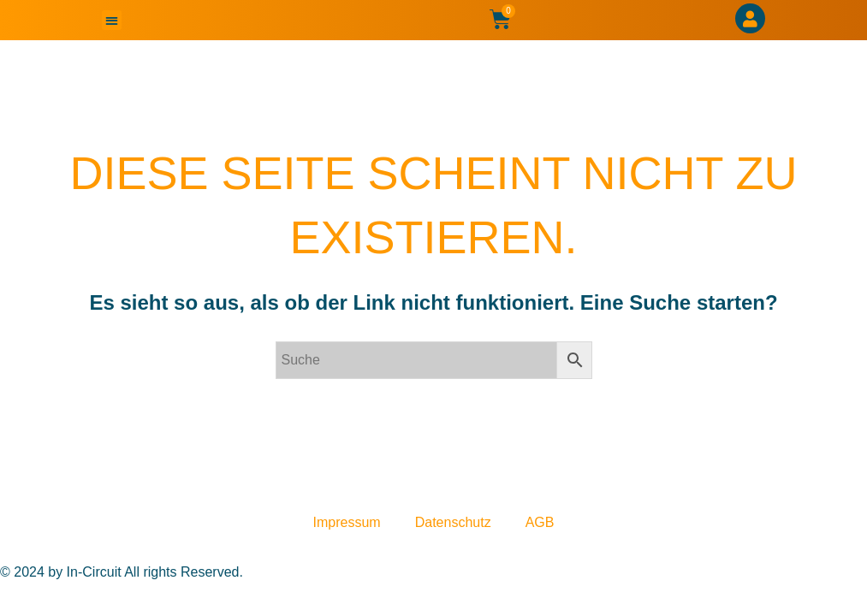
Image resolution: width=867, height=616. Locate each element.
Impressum (347, 522)
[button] (112, 20)
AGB (540, 522)
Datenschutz (453, 522)
